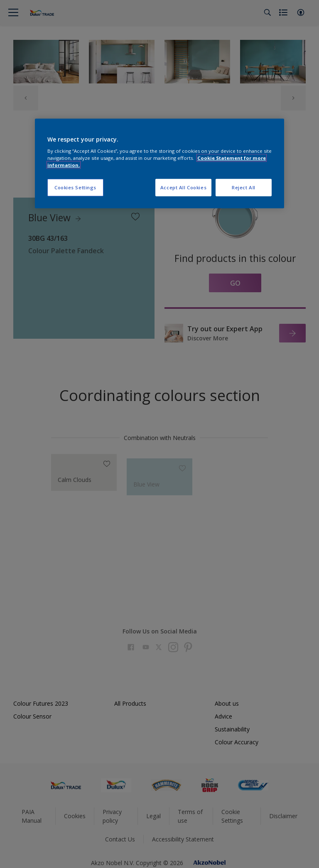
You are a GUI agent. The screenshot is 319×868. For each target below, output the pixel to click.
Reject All (244, 187)
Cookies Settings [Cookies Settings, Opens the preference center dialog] (75, 187)
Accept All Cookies (183, 187)
